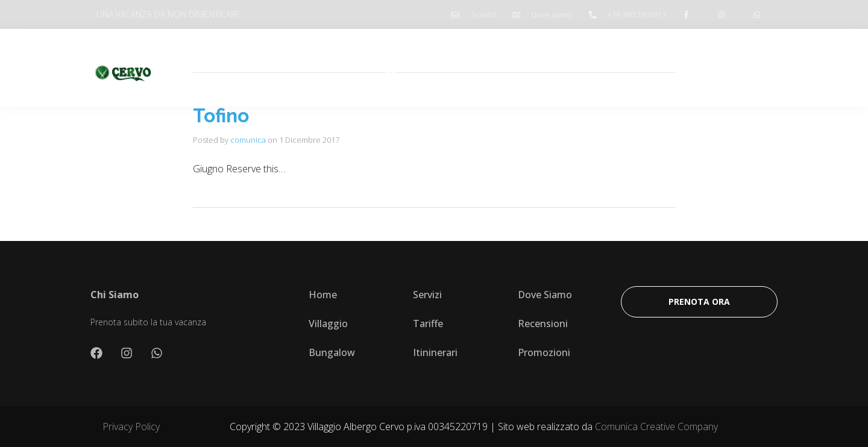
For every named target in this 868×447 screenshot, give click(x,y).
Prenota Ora (734, 67)
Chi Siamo (326, 67)
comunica (248, 140)
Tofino (221, 115)
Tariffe (439, 67)
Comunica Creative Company (656, 427)
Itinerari (490, 67)
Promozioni (552, 67)
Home (271, 67)
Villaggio (386, 67)
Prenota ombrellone (642, 67)
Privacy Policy (131, 427)
